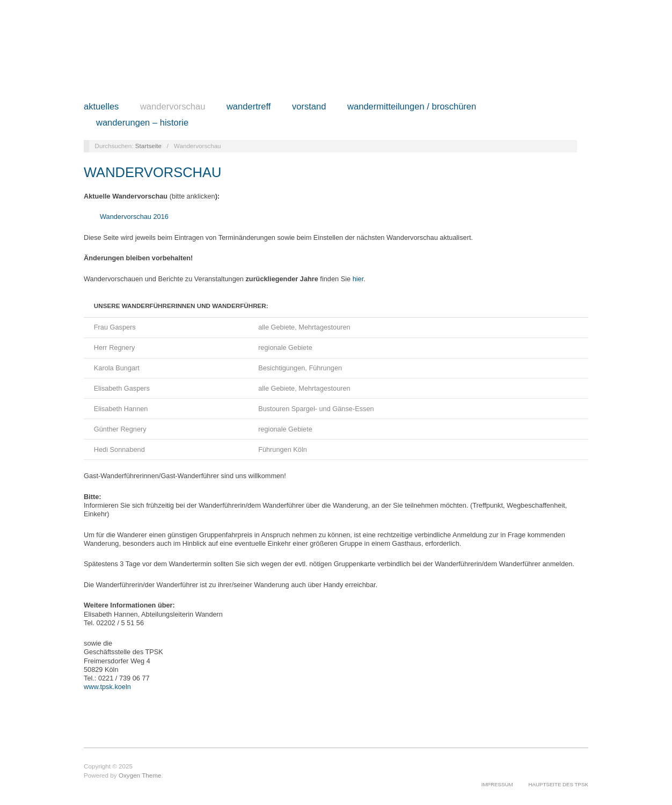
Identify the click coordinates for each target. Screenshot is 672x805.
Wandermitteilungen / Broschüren (412, 107)
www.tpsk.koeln (107, 687)
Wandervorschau (173, 107)
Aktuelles (101, 107)
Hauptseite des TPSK (558, 784)
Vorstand (309, 107)
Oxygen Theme (140, 775)
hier (358, 279)
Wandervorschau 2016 (134, 217)
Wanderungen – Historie (142, 123)
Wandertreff (249, 107)
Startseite (148, 146)
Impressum (497, 784)
